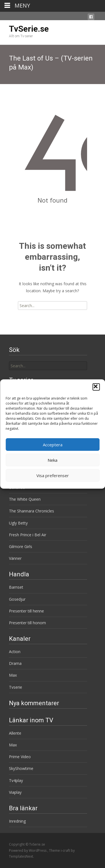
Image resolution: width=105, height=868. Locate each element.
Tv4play (16, 780)
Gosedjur (17, 599)
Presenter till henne (26, 611)
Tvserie (16, 687)
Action (15, 652)
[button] (96, 387)
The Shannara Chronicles (32, 511)
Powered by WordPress (28, 850)
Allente (15, 733)
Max (13, 675)
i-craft (66, 850)
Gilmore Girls (21, 546)
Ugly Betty (18, 523)
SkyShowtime (21, 768)
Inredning (17, 821)
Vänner (15, 558)
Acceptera (53, 445)
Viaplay (15, 792)
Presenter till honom (27, 623)
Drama (15, 663)
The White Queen (25, 499)
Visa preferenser (53, 475)
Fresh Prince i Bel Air (28, 535)
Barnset (16, 587)
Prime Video (20, 757)
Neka (53, 460)
